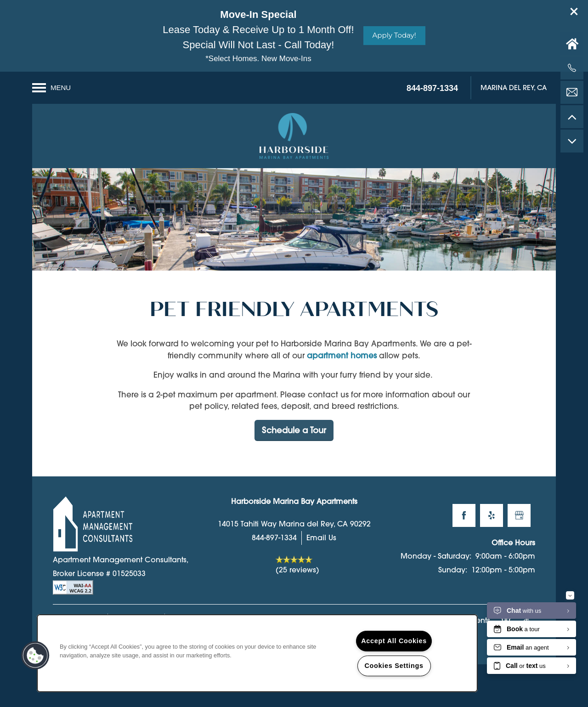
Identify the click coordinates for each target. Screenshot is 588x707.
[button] (574, 11)
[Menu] (51, 88)
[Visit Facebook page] (464, 526)
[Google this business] (519, 526)
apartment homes (342, 366)
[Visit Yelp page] (492, 526)
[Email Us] (572, 92)
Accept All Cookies (394, 641)
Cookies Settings (394, 666)
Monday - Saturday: (436, 567)
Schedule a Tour (294, 441)
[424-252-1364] (572, 68)
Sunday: (453, 580)
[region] (257, 653)
